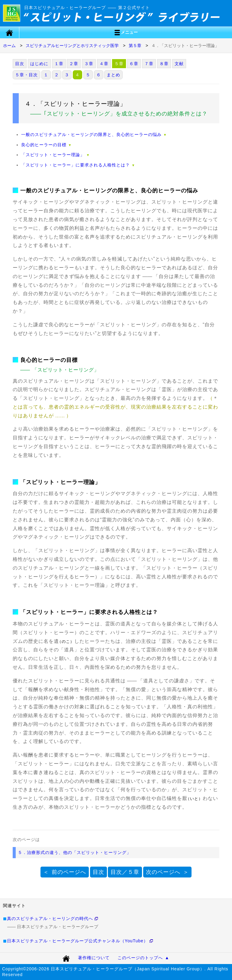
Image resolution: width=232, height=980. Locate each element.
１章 (59, 64)
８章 (164, 64)
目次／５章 (125, 872)
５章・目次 (26, 75)
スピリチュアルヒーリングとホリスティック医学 (72, 46)
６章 (134, 64)
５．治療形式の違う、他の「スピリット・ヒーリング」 (74, 852)
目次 (20, 64)
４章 (104, 64)
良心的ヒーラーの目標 (44, 145)
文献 (179, 64)
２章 (74, 64)
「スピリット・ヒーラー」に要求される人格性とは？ (76, 165)
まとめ (113, 75)
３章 (89, 64)
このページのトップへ (140, 958)
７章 (149, 64)
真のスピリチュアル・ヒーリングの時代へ (50, 918)
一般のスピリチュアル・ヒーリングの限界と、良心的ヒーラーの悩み (91, 134)
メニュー (126, 33)
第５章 (135, 46)
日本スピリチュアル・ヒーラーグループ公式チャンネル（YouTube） (77, 941)
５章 (119, 64)
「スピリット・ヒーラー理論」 (53, 155)
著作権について (94, 958)
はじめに (39, 64)
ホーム (9, 46)
